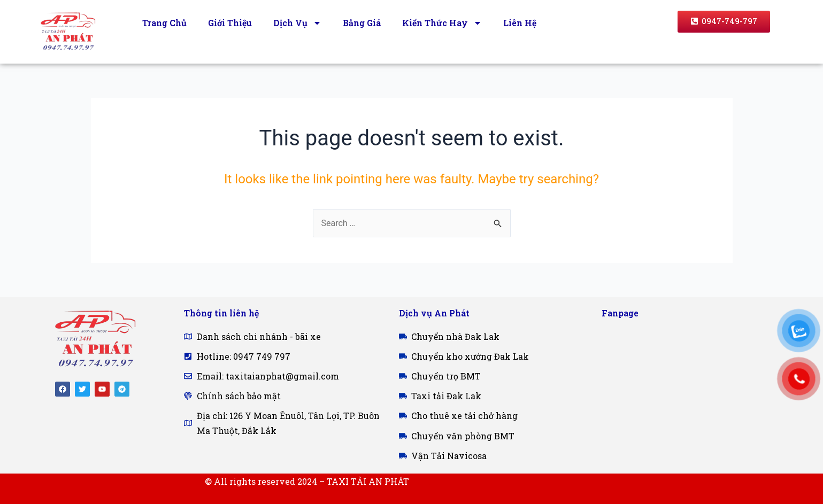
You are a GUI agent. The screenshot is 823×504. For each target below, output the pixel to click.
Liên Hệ (520, 23)
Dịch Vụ (297, 23)
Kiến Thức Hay (442, 23)
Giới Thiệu (230, 23)
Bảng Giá (362, 23)
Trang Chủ (164, 23)
